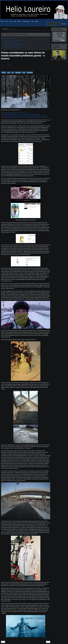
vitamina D (30, 73)
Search (64, 24)
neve (9, 73)
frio (13, 73)
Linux (10, 21)
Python (19, 21)
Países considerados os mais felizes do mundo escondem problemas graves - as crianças (25, 116)
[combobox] (53, 24)
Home (2, 21)
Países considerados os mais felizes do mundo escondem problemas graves (22, 114)
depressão (18, 73)
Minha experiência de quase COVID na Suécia (15, 113)
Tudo (32, 21)
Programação (26, 21)
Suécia (37, 21)
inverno (4, 73)
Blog (15, 21)
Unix (6, 21)
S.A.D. (24, 73)
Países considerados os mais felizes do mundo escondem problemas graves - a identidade (25, 117)
